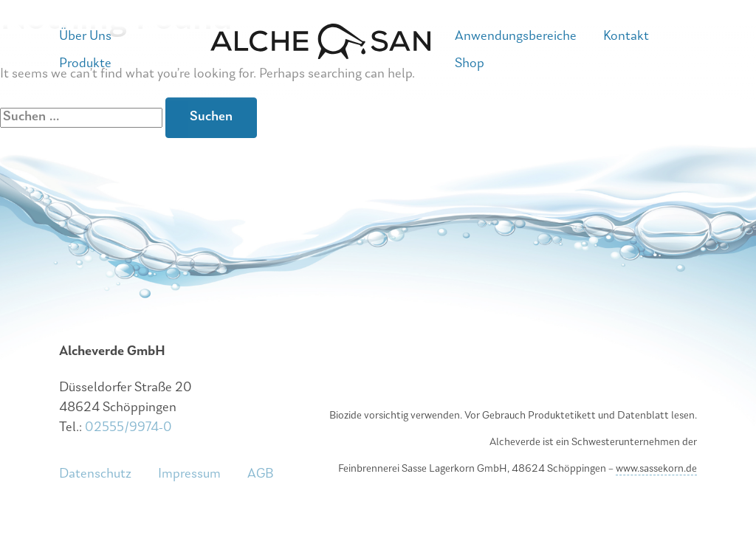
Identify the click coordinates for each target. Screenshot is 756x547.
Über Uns (85, 37)
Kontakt (626, 37)
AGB (261, 474)
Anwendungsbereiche (516, 37)
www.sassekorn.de (656, 469)
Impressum (189, 474)
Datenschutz (95, 474)
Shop (470, 64)
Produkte (85, 64)
